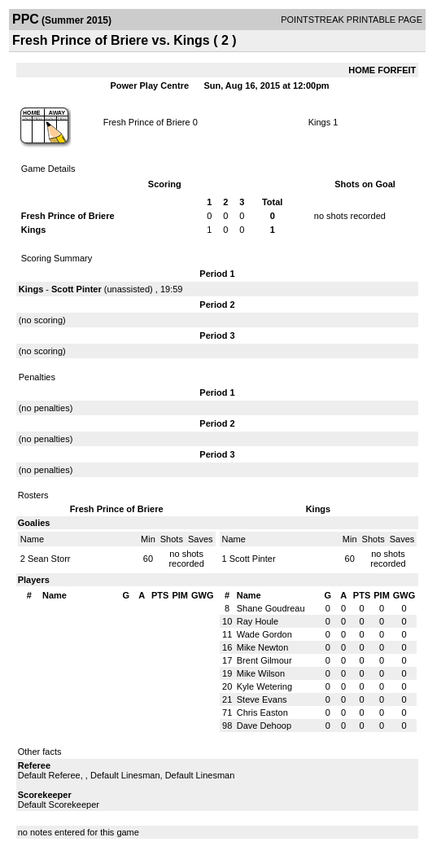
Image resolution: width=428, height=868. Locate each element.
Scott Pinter (76, 289)
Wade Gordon (264, 634)
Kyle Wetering (264, 686)
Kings (320, 122)
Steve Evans (262, 699)
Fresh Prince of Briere (147, 122)
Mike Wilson (261, 673)
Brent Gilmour (264, 660)
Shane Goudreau (271, 608)
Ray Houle (258, 621)
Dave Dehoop (264, 726)
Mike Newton (263, 647)
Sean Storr (49, 559)
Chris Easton (262, 712)
